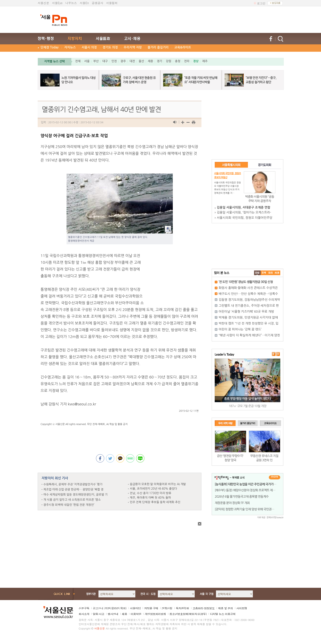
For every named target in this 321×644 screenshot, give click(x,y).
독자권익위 (183, 608)
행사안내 (113, 614)
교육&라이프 (183, 47)
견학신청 (167, 608)
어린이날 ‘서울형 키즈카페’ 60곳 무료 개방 (246, 311)
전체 (78, 61)
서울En (84, 3)
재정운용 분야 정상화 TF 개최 (232, 503)
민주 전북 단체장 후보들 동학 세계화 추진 (155, 502)
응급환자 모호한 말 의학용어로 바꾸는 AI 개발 (158, 484)
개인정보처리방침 (155, 614)
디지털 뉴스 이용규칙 (223, 614)
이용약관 (136, 614)
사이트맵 (242, 608)
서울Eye (57, 3)
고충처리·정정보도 (204, 608)
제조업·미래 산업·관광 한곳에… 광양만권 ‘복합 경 (73, 489)
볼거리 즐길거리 (158, 47)
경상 (196, 61)
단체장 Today (50, 47)
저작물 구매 (151, 608)
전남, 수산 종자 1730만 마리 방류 (151, 493)
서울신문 (43, 3)
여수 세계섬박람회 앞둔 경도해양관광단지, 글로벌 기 (75, 495)
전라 (187, 61)
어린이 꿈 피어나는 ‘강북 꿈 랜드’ (240, 329)
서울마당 (135, 608)
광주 (123, 61)
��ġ (264, 273)
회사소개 (84, 614)
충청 (178, 61)
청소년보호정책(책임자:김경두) (188, 614)
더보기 (275, 477)
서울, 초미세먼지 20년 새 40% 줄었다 (153, 489)
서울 (87, 61)
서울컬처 (112, 3)
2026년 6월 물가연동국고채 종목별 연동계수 (242, 496)
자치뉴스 (70, 47)
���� (257, 273)
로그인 (261, 3)
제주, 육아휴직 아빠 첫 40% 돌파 (150, 498)
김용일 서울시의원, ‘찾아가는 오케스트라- (244, 212)
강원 (168, 61)
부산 (96, 61)
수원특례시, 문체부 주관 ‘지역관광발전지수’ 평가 (73, 484)
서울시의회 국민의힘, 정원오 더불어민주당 (245, 218)
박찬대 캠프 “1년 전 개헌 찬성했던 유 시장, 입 (249, 323)
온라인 (115, 608)
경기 (159, 61)
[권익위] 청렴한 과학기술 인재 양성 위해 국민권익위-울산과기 (252, 509)
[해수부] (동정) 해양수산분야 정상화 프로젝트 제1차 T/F (248, 490)
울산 (141, 61)
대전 (132, 61)
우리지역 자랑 (133, 47)
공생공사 (97, 3)
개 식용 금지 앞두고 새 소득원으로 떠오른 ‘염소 (72, 500)
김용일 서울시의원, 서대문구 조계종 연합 (244, 207)
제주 (205, 61)
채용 (124, 614)
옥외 (123, 608)
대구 (105, 61)
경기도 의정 (110, 47)
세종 (150, 61)
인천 (114, 61)
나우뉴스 (71, 3)
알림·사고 (98, 614)
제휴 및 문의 (225, 608)
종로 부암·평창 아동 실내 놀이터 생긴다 (248, 399)
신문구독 (84, 608)
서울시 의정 (89, 47)
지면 (108, 608)
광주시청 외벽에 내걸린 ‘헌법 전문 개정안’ (69, 505)
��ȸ (277, 273)
